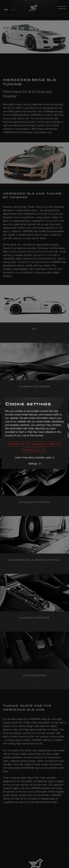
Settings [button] (33, 464)
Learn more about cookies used (33, 457)
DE (13, 10)
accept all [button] (17, 444)
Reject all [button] (32, 450)
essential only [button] (44, 444)
